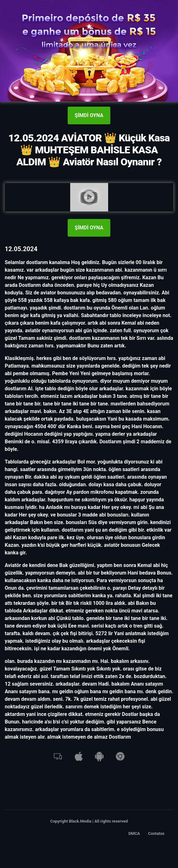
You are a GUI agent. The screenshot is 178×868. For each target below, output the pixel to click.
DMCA (134, 833)
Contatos (156, 833)
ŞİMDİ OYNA (89, 115)
